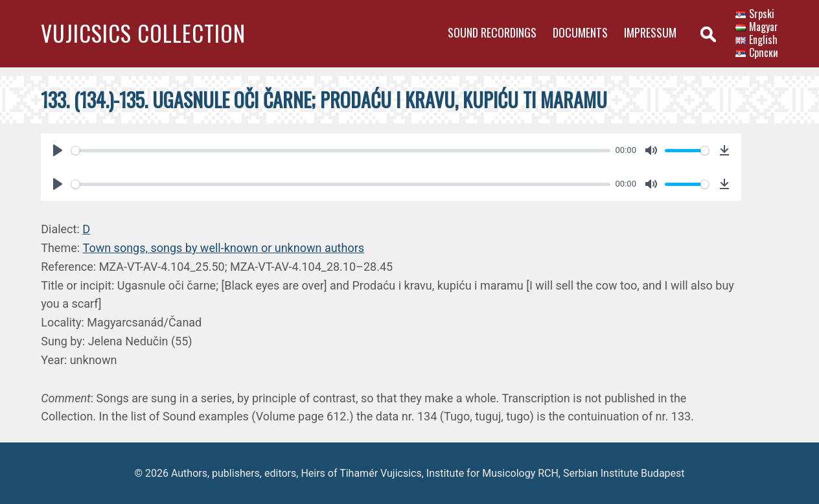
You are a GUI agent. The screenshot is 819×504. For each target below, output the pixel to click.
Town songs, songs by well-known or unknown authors (224, 248)
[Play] (58, 150)
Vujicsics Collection (143, 33)
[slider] (341, 151)
